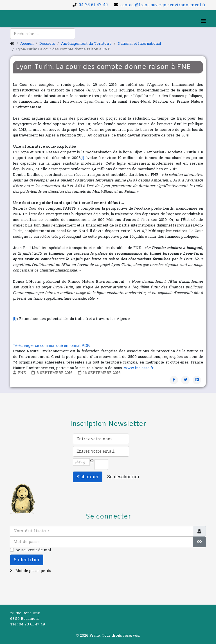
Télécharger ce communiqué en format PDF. (52, 345)
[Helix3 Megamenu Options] (203, 21)
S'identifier (27, 560)
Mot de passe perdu (33, 571)
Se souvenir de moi (33, 550)
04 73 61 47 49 (93, 5)
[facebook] (14, 37)
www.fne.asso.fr (139, 368)
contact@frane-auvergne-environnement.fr (163, 5)
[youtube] (21, 37)
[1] (82, 158)
